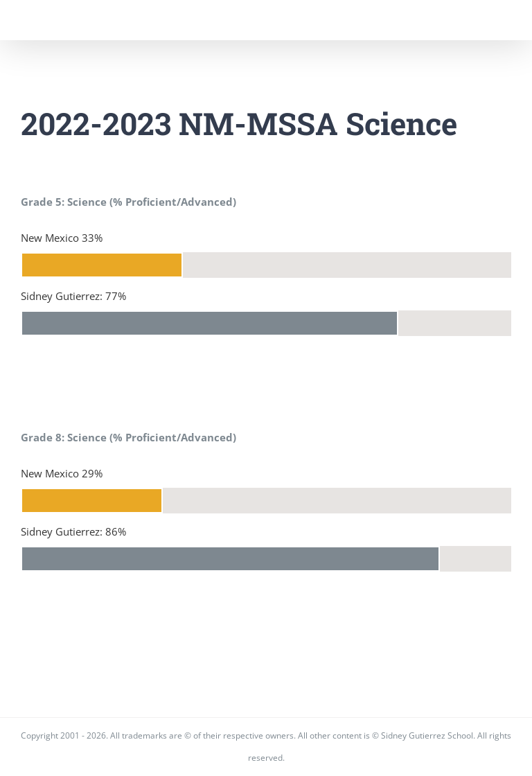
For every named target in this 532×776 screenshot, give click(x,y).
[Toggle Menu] (501, 20)
